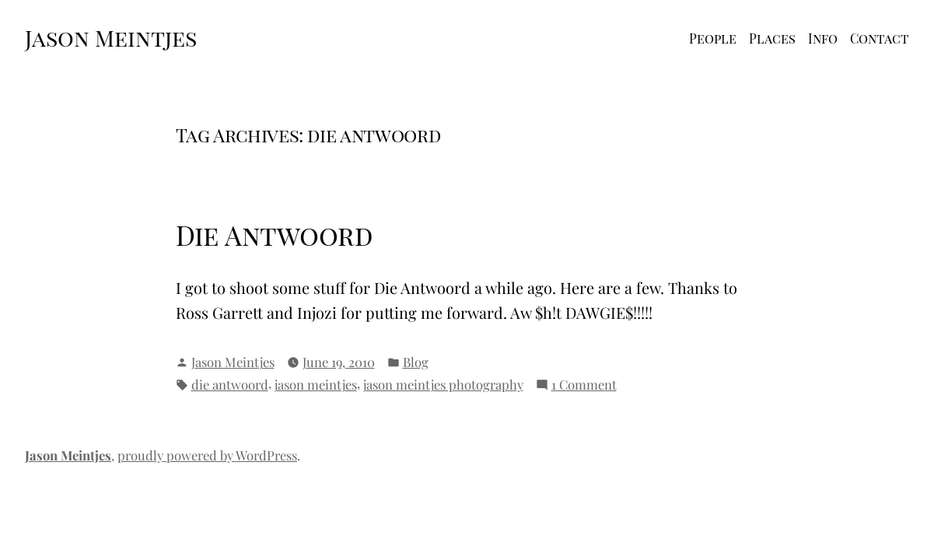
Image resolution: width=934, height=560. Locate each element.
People (713, 38)
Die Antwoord (275, 235)
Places (772, 38)
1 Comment (584, 385)
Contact (880, 38)
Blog (416, 362)
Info (823, 38)
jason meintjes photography (443, 384)
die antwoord (230, 384)
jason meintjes (316, 384)
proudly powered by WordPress (207, 455)
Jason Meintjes (111, 37)
